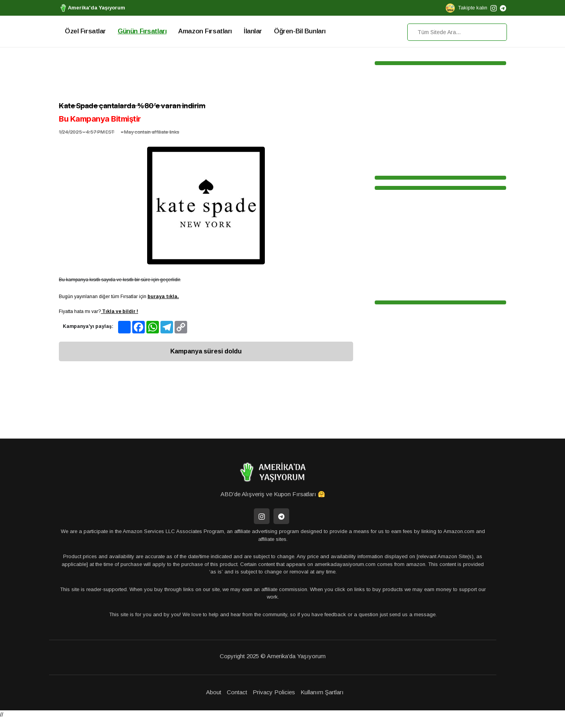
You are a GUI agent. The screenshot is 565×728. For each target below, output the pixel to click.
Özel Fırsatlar (85, 31)
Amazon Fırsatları (205, 31)
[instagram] (494, 8)
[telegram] (503, 8)
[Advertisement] (206, 76)
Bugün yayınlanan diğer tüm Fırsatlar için (119, 297)
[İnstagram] (262, 516)
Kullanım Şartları (322, 692)
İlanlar (253, 31)
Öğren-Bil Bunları (300, 31)
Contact (237, 692)
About (214, 692)
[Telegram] (281, 516)
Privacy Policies (274, 692)
